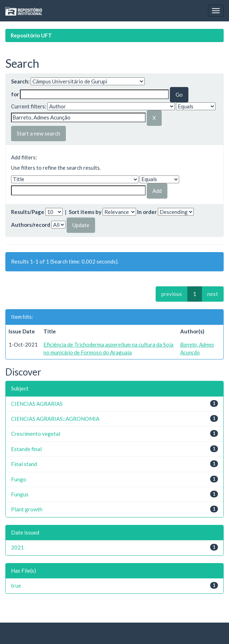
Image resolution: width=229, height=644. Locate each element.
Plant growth (27, 509)
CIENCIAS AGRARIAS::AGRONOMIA (55, 419)
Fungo (19, 479)
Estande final (26, 449)
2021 (17, 547)
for (15, 94)
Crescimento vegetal (36, 434)
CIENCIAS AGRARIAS (37, 404)
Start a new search (38, 133)
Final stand (24, 464)
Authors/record (31, 225)
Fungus (20, 494)
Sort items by (85, 212)
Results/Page (28, 212)
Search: (20, 81)
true (16, 586)
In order (147, 212)
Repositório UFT (31, 35)
